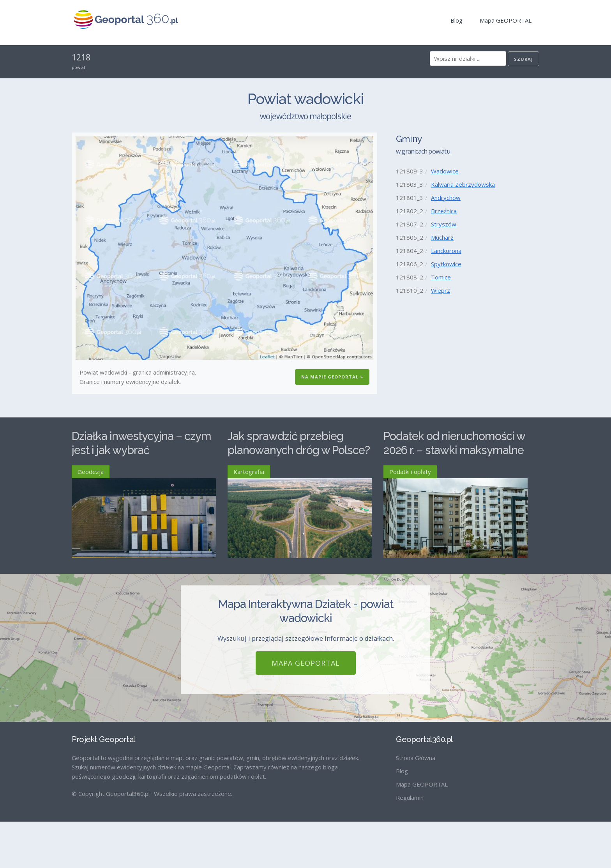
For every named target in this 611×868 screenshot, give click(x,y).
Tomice (441, 277)
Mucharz (442, 237)
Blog (456, 20)
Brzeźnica (444, 211)
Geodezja (91, 472)
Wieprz (441, 290)
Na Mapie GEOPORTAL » (332, 377)
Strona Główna (416, 804)
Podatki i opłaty (410, 472)
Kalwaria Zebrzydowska (463, 184)
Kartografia (249, 472)
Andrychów (446, 198)
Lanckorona (446, 251)
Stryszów (444, 224)
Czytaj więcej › (197, 587)
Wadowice (445, 171)
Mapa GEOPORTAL (506, 20)
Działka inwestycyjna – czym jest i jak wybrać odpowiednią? (141, 450)
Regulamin (410, 844)
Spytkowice (446, 264)
